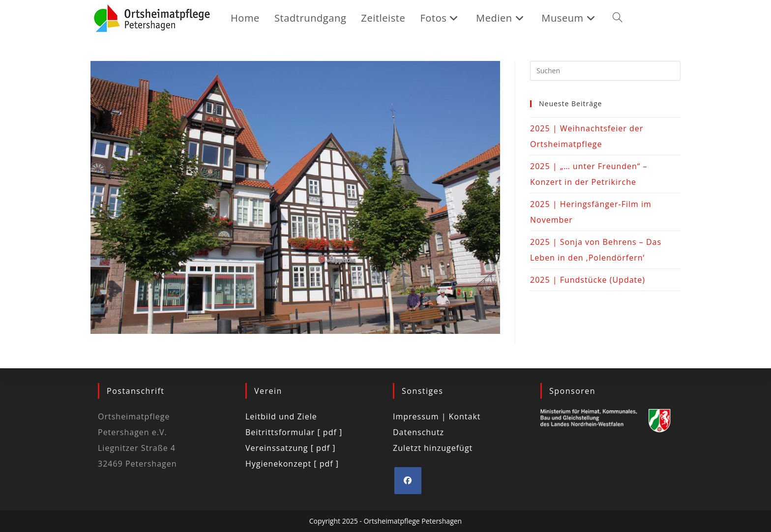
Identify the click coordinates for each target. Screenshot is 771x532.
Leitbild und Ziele (281, 416)
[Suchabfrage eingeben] (605, 71)
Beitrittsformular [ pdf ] (294, 432)
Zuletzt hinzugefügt (433, 448)
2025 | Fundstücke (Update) (588, 280)
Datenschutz (418, 432)
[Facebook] (408, 481)
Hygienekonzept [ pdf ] (292, 464)
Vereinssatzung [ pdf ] (290, 448)
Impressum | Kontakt (437, 416)
